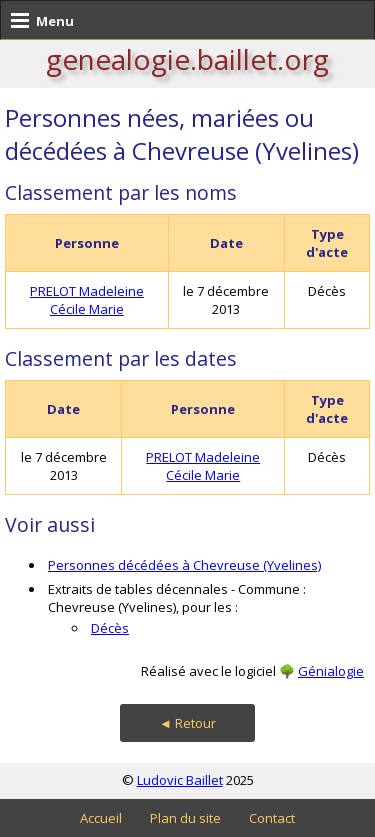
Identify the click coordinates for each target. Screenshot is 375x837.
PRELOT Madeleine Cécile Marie (87, 300)
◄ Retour (187, 723)
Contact (272, 818)
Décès (110, 628)
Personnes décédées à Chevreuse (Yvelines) (184, 565)
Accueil (101, 818)
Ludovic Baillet (180, 780)
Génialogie (331, 671)
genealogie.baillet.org (187, 59)
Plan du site (185, 818)
